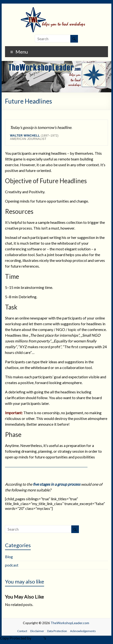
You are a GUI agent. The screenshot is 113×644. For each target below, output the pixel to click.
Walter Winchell (25, 136)
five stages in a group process (57, 484)
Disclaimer (37, 631)
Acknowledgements (83, 631)
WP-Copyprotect (61, 638)
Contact (22, 631)
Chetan (38, 638)
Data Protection (57, 631)
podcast (12, 565)
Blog (9, 557)
